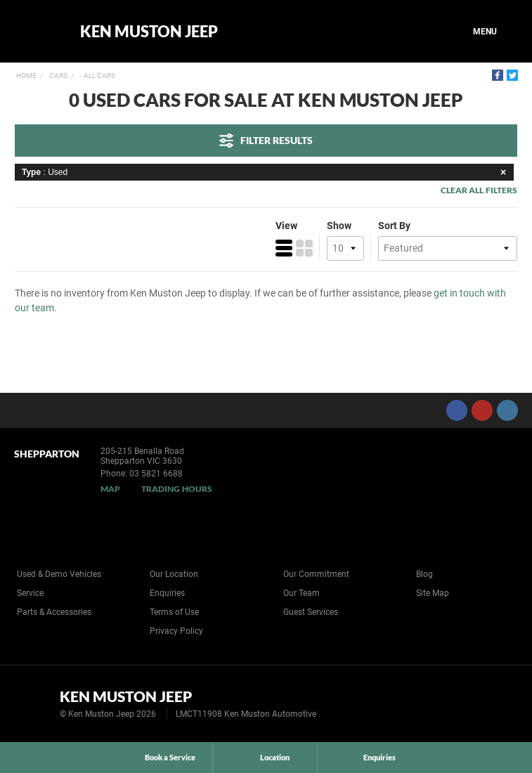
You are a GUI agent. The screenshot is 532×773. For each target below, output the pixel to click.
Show (339, 226)
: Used (266, 172)
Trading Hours (177, 489)
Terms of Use (174, 612)
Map (110, 489)
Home (26, 76)
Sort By (394, 226)
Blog (424, 574)
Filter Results (266, 141)
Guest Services (311, 612)
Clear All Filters (479, 190)
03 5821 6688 (156, 474)
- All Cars (97, 76)
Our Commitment (316, 574)
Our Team (301, 593)
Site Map (433, 593)
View (286, 226)
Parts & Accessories (54, 612)
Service (30, 593)
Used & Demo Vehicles (59, 574)
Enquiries (167, 593)
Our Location (174, 574)
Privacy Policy (176, 631)
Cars (58, 76)
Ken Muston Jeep (149, 32)
